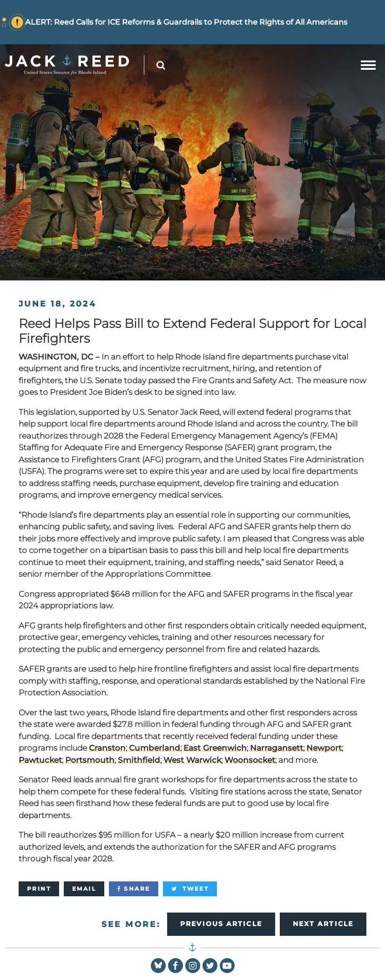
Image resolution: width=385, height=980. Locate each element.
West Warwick (192, 760)
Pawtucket (40, 760)
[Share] (134, 889)
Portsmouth (90, 760)
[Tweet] (190, 889)
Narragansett (277, 748)
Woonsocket (250, 760)
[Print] (39, 889)
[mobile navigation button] (368, 65)
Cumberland (155, 748)
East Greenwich (215, 748)
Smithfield (139, 760)
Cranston (107, 748)
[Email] (84, 889)
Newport (324, 748)
